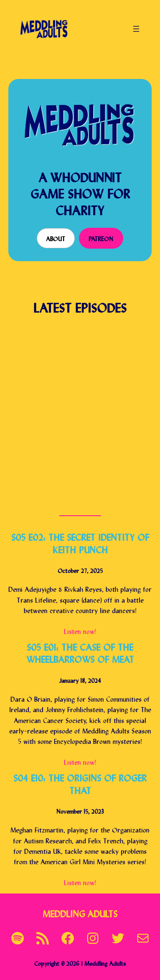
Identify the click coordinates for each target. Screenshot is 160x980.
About (56, 238)
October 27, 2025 (80, 570)
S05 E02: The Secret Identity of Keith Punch (80, 542)
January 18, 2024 (80, 680)
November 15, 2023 (80, 811)
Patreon (101, 238)
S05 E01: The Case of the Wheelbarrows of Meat (80, 652)
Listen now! (80, 631)
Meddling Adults (80, 913)
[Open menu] (136, 29)
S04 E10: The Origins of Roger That (80, 783)
